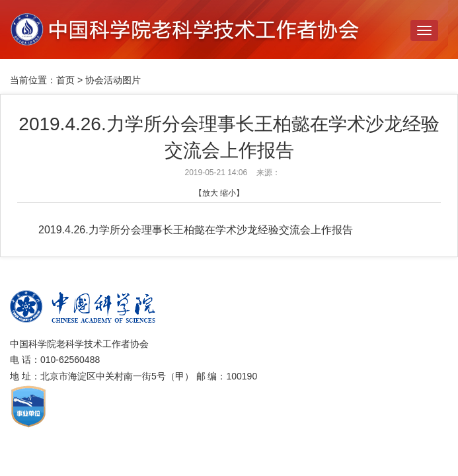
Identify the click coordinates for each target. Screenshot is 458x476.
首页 (65, 80)
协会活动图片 (113, 80)
